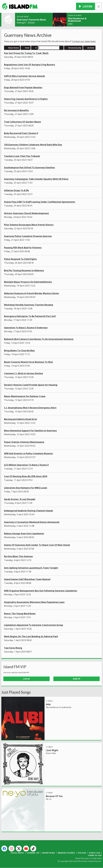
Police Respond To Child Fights (20, 259)
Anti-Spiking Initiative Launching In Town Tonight (31, 568)
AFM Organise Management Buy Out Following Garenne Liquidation (41, 591)
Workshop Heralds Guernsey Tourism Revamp (29, 305)
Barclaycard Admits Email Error (21, 419)
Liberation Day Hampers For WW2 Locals (26, 488)
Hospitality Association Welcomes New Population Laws (34, 602)
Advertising (49, 853)
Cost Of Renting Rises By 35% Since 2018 (26, 476)
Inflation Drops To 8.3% (16, 190)
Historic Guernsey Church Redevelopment (26, 213)
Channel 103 (33, 853)
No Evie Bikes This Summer (19, 556)
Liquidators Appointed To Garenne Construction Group (34, 625)
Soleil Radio (17, 853)
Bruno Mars (51, 753)
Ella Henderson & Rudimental (77, 20)
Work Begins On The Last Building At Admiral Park (31, 636)
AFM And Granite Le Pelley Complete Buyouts (28, 453)
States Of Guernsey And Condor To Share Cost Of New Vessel (37, 545)
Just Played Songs (16, 692)
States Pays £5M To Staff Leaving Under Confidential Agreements (40, 202)
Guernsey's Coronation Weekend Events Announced (32, 522)
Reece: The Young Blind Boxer (20, 614)
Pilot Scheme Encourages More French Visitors (29, 225)
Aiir (100, 861)
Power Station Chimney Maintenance (24, 442)
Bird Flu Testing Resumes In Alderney (24, 270)
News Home (14, 48)
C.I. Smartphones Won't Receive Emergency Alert (30, 408)
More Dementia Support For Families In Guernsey (30, 431)
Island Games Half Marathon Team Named (27, 579)
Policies (82, 853)
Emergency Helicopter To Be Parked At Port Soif (30, 316)
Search (61, 48)
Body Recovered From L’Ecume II (21, 133)
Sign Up (77, 679)
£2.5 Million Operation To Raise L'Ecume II (26, 465)
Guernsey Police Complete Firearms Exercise (28, 236)
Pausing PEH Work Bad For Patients (23, 248)
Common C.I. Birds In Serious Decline (23, 373)
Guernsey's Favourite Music (31, 20)
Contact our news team (84, 41)
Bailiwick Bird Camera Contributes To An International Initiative (39, 339)
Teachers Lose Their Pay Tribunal (22, 156)
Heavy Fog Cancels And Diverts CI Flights (26, 99)
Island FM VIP (15, 667)
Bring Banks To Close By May (19, 351)
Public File (95, 853)
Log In (26, 679)
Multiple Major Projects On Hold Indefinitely (28, 282)
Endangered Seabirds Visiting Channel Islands (28, 511)
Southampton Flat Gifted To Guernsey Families (29, 168)
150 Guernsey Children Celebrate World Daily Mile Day (33, 145)
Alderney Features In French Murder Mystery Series (31, 293)
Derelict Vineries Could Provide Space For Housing (31, 385)
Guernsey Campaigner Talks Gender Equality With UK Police (36, 179)
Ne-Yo (49, 799)
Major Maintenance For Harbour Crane (25, 396)
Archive (91, 48)
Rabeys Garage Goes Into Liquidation (24, 534)
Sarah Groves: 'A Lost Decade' (20, 499)
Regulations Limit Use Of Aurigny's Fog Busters (30, 65)
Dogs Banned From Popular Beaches (23, 87)
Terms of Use (95, 855)
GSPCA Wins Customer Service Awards (24, 76)
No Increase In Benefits (16, 110)
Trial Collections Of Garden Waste (22, 122)
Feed (27, 48)
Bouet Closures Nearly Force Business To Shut (28, 362)
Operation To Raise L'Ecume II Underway (26, 328)
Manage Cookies (66, 853)
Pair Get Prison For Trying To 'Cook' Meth (26, 53)
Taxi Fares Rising (13, 648)
